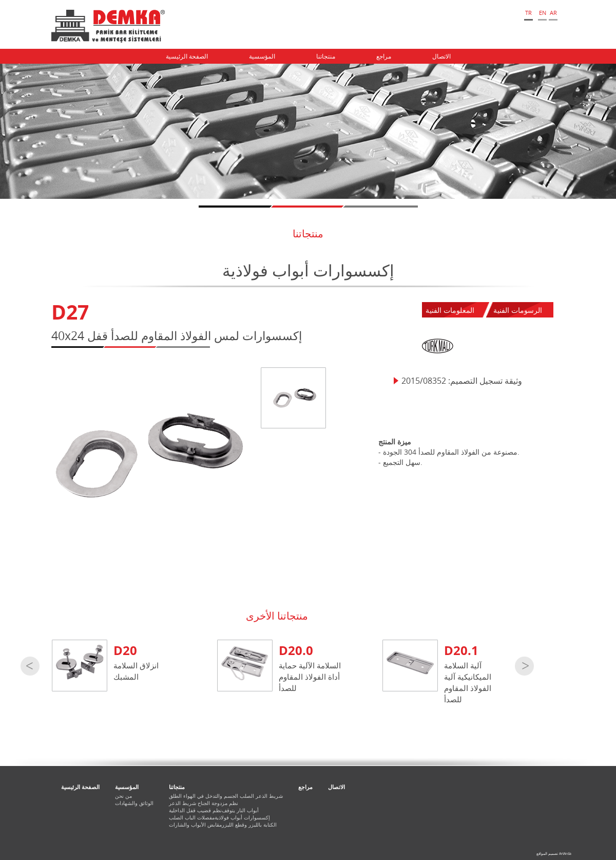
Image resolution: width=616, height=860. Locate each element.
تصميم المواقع (547, 854)
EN (543, 13)
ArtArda (565, 854)
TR (528, 13)
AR (553, 13)
